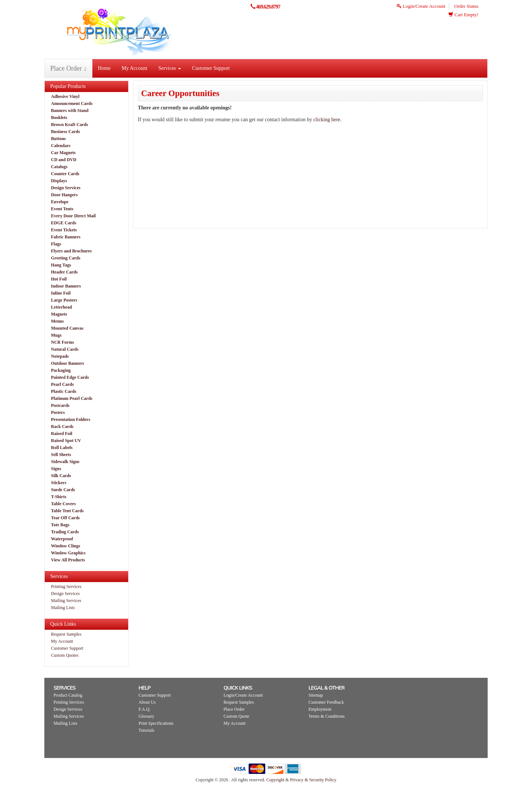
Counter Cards (65, 174)
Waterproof (62, 539)
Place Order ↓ (69, 68)
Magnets (59, 314)
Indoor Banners (66, 286)
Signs (56, 469)
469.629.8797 (268, 7)
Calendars (61, 146)
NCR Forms (62, 342)
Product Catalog (68, 695)
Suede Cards (63, 490)
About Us (147, 702)
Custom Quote (236, 716)
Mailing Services (66, 601)
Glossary (146, 716)
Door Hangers (64, 195)
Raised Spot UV (66, 441)
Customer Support (211, 68)
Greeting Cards (66, 258)
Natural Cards (65, 349)
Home (104, 68)
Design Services (66, 188)
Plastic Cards (64, 391)
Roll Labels (62, 448)
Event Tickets (64, 230)
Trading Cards (65, 532)
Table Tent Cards (67, 511)
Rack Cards (62, 426)
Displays (59, 181)
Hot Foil (59, 279)
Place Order (234, 709)
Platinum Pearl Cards (72, 398)
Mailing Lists (63, 608)
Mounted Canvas (67, 328)
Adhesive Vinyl (65, 96)
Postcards (60, 405)
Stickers (59, 483)
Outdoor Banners (67, 363)
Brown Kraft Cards (69, 125)
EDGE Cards (64, 223)
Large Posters (64, 300)
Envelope (60, 202)
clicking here (327, 120)
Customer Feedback (326, 702)
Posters (58, 412)
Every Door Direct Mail (73, 216)
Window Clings (66, 546)
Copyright (275, 780)
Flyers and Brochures (71, 251)
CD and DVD (64, 160)
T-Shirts (59, 497)
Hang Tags (61, 265)
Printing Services (66, 587)
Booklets (59, 118)
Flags (56, 244)
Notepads (60, 356)
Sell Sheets (61, 455)
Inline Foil (61, 293)
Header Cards (64, 272)
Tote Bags (60, 525)
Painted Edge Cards (70, 377)
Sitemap (316, 695)
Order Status (466, 6)
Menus (57, 321)
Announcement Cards (72, 103)
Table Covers (63, 504)
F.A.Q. (144, 709)
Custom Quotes (65, 655)
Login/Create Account (421, 6)
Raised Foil (62, 434)
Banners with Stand (70, 111)
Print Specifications (156, 723)
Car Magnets (63, 153)
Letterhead (62, 307)
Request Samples (66, 634)
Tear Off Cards (65, 518)
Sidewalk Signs (65, 462)
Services (170, 68)
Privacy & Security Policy (313, 780)
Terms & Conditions (327, 716)
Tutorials (146, 730)
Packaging (61, 370)
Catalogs (59, 167)
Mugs (56, 335)
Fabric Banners (66, 237)
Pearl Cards (62, 384)
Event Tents (62, 209)
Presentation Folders (71, 419)
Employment (320, 709)
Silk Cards (61, 476)
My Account (134, 68)
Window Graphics (68, 553)
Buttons (58, 139)
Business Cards (65, 132)
